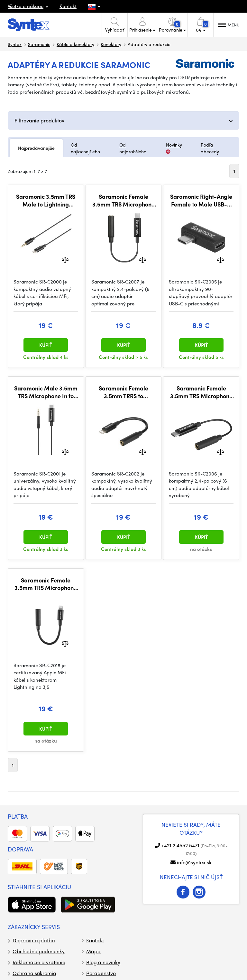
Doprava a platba (34, 940)
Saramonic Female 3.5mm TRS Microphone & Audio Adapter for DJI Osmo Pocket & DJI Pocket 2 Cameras (201, 392)
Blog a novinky (103, 962)
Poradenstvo (101, 973)
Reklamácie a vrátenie (39, 962)
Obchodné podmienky (39, 951)
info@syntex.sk (194, 862)
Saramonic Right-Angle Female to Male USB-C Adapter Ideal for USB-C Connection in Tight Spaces (201, 200)
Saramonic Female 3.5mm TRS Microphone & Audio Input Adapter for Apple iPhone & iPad (46, 584)
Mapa (93, 951)
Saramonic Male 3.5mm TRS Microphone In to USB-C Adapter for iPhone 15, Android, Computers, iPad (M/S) (46, 392)
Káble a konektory (75, 44)
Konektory (111, 44)
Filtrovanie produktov (39, 120)
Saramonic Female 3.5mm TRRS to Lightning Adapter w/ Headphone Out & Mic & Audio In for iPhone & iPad (123, 392)
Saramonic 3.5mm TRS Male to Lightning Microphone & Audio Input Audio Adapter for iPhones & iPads (46, 200)
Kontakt (68, 6)
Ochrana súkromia (34, 973)
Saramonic (39, 44)
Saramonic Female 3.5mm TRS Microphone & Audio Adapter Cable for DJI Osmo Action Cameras (123, 200)
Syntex (15, 44)
